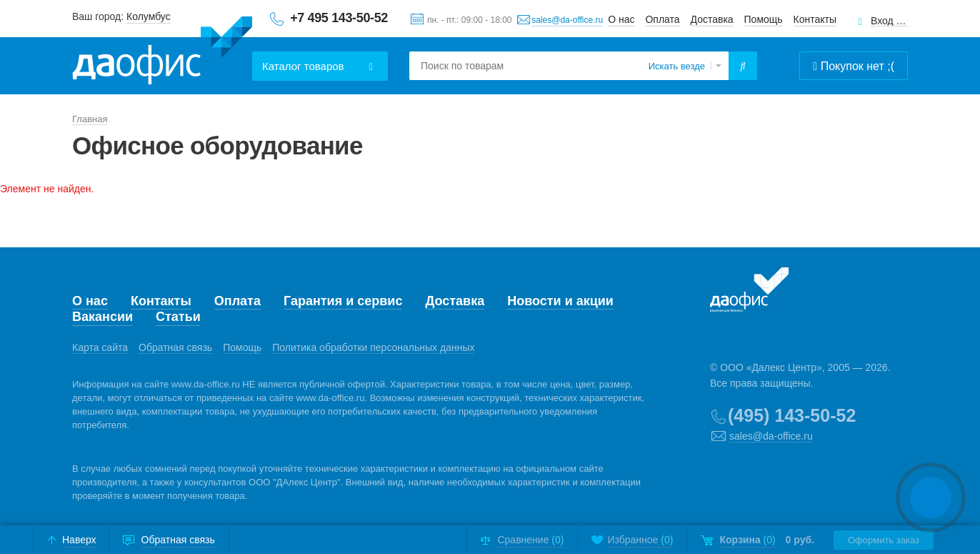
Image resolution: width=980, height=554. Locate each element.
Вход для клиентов (889, 21)
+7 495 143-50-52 (339, 18)
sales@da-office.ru (567, 20)
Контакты (815, 19)
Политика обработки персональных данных (373, 347)
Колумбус (149, 16)
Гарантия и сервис (343, 301)
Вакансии (102, 317)
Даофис (162, 51)
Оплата (662, 19)
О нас (621, 19)
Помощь (764, 19)
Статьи (178, 317)
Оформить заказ (884, 540)
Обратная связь (175, 347)
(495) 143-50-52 (792, 415)
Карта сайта (100, 347)
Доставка (712, 19)
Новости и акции (560, 301)
